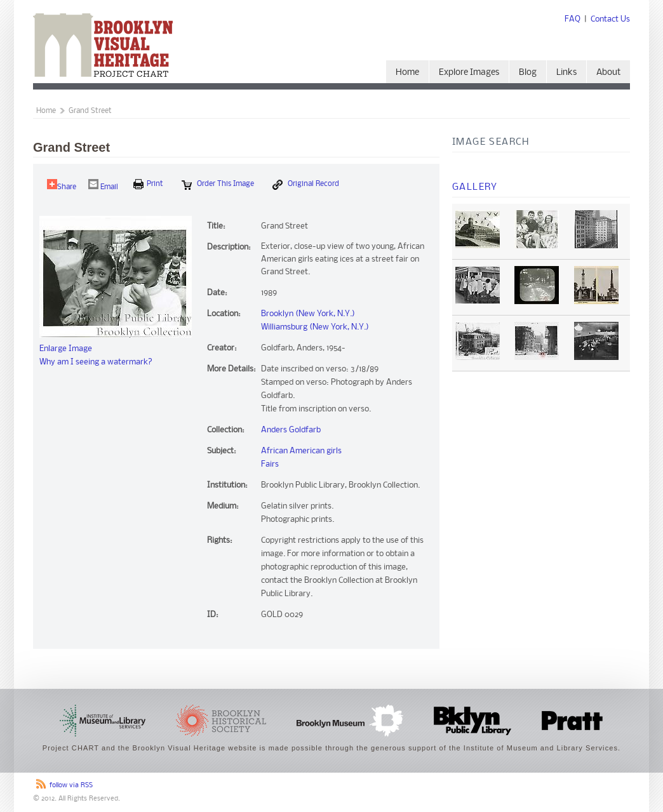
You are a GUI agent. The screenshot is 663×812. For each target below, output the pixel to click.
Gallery (475, 187)
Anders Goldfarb (291, 430)
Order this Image (218, 185)
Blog (528, 73)
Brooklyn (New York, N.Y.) (308, 314)
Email (103, 185)
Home (407, 73)
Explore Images (469, 73)
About (608, 73)
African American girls (301, 451)
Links (566, 73)
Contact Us (610, 19)
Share (62, 185)
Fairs (270, 464)
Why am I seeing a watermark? (96, 362)
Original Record (306, 185)
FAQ (573, 19)
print (148, 184)
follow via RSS (71, 786)
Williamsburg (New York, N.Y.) (315, 327)
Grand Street (90, 111)
